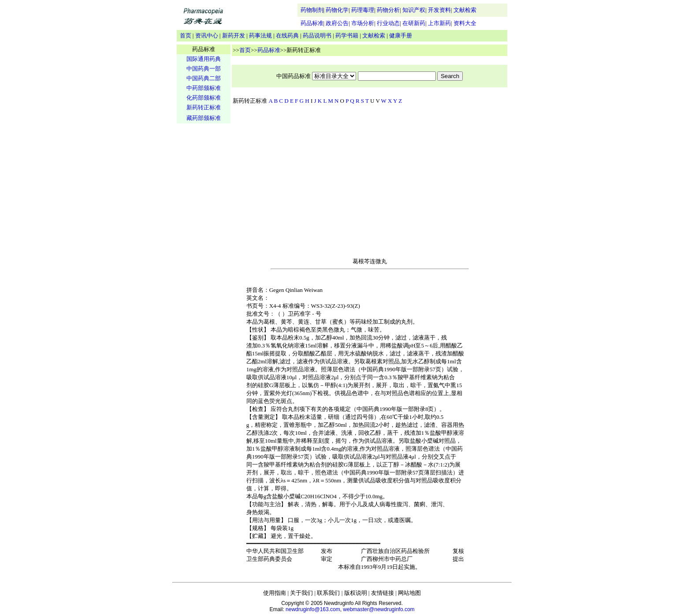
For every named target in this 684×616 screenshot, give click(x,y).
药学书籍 (347, 35)
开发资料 (439, 10)
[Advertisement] (204, 263)
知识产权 (414, 10)
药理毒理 (363, 10)
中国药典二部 (204, 78)
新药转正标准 (204, 107)
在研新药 (414, 23)
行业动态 (388, 23)
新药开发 (234, 35)
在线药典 (287, 35)
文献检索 (465, 10)
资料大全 (465, 23)
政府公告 (337, 23)
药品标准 (312, 23)
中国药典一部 (204, 69)
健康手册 (401, 35)
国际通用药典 (204, 59)
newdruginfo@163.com (313, 609)
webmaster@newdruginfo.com (379, 609)
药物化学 (337, 10)
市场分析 (363, 23)
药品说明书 (317, 35)
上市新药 (439, 23)
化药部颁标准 (204, 98)
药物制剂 (312, 10)
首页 (186, 35)
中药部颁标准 (204, 88)
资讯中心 (207, 35)
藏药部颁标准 (204, 118)
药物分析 (388, 10)
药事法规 (260, 35)
